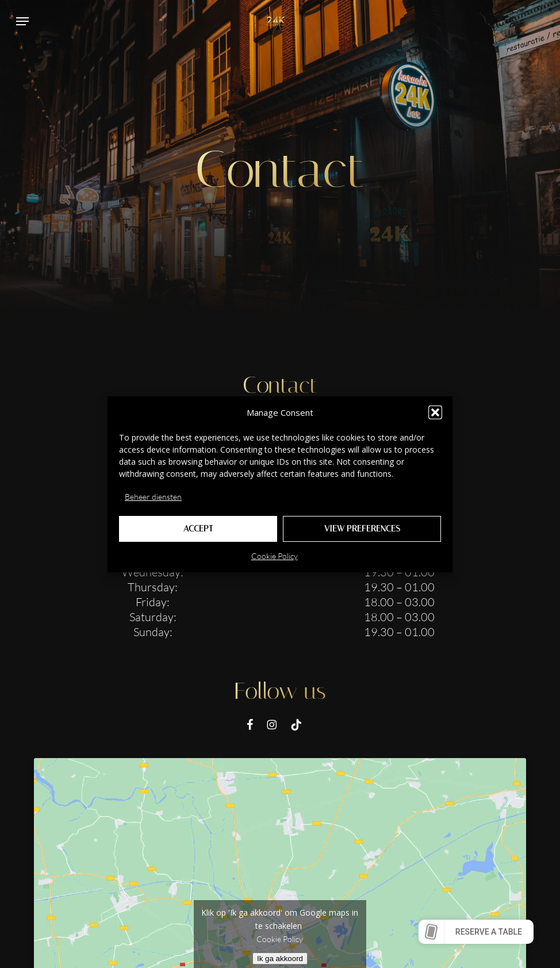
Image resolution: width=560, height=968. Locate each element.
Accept (198, 529)
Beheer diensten (153, 497)
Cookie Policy (275, 556)
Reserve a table (489, 932)
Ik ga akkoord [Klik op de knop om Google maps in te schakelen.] (280, 959)
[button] (435, 412)
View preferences (362, 529)
